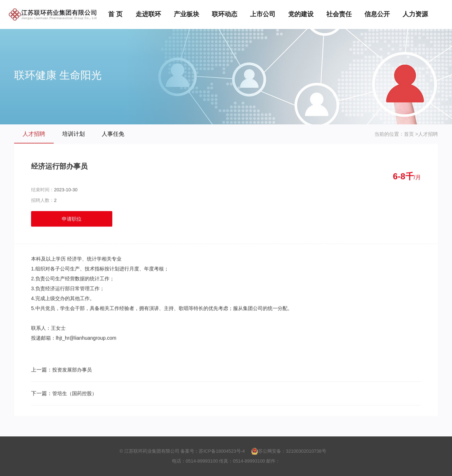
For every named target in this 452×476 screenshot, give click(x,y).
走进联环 (148, 14)
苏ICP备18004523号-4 (222, 451)
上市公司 (263, 14)
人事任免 (113, 134)
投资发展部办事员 (72, 370)
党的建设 (301, 14)
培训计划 (73, 134)
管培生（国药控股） (75, 394)
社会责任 (339, 14)
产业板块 (186, 14)
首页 (409, 134)
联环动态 (225, 14)
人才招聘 (34, 134)
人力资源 (415, 14)
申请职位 (72, 219)
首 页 (115, 14)
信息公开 (377, 14)
